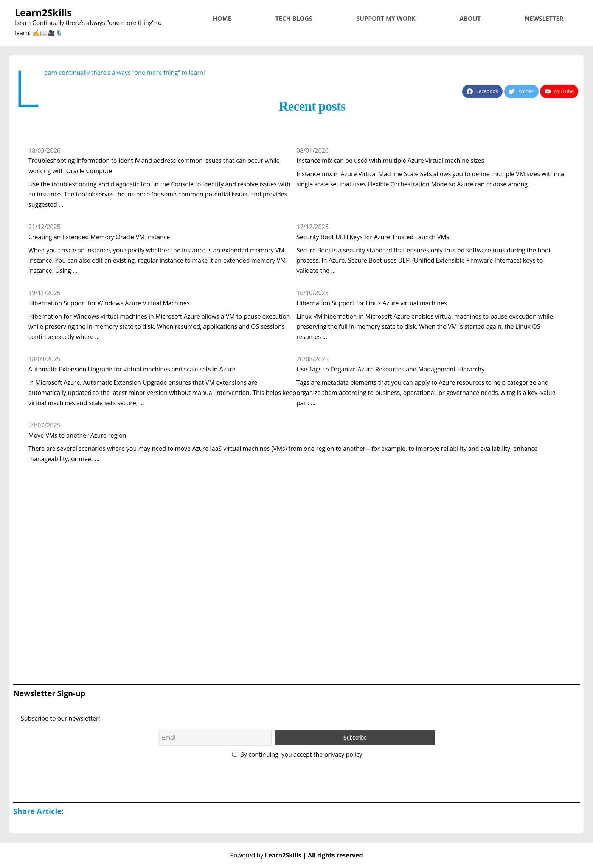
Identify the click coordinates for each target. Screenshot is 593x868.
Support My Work (386, 19)
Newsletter (544, 19)
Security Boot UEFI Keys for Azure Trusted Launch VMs (373, 237)
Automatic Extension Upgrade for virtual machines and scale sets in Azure (132, 369)
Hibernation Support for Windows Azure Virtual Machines (109, 303)
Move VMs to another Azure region (77, 435)
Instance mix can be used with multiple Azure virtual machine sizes (390, 161)
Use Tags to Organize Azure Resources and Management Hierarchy (390, 369)
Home (222, 19)
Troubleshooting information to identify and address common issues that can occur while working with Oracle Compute (154, 166)
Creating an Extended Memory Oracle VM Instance (99, 237)
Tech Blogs (294, 19)
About (470, 19)
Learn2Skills (43, 12)
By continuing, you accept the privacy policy (297, 754)
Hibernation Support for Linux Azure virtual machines (372, 303)
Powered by (266, 855)
